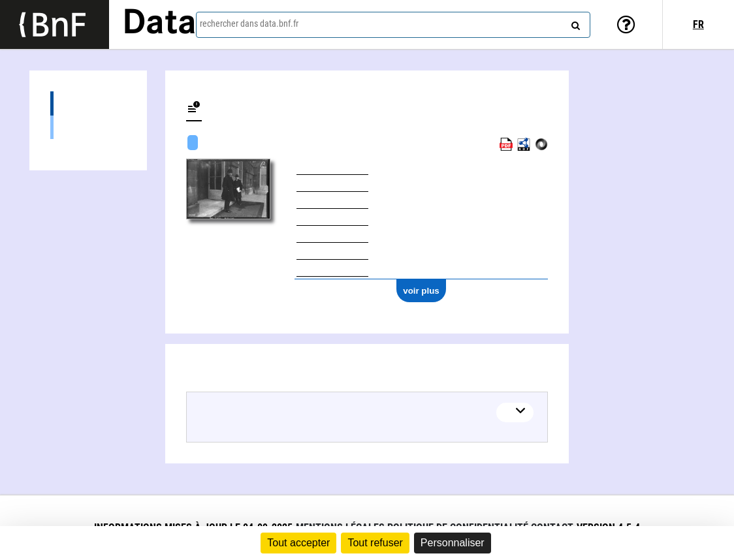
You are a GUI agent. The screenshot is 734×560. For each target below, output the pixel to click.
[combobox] (393, 25)
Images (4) (88, 127)
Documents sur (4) (88, 103)
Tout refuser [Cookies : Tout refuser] (375, 543)
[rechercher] (574, 23)
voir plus (421, 291)
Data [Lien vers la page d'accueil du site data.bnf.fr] (159, 24)
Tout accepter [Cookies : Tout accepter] (298, 543)
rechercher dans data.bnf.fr (249, 23)
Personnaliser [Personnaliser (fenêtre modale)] (453, 543)
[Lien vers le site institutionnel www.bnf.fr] (55, 24)
